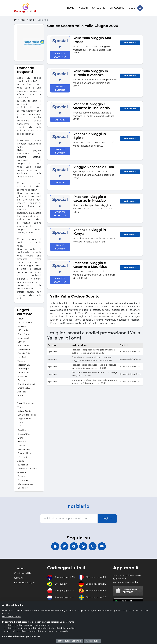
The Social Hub (25, 322)
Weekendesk (24, 349)
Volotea (21, 361)
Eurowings (23, 480)
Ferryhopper (23, 368)
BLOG (132, 8)
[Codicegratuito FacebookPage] (74, 546)
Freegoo (21, 380)
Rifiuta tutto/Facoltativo (70, 641)
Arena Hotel (23, 345)
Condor (21, 342)
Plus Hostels (23, 430)
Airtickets (22, 392)
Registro (107, 518)
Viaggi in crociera (26, 403)
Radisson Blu (24, 365)
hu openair (23, 465)
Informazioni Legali (25, 583)
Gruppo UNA (24, 434)
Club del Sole (24, 353)
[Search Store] (140, 8)
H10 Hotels (23, 330)
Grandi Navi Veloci (26, 384)
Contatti (19, 578)
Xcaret (20, 422)
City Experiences (25, 484)
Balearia (21, 476)
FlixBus (21, 319)
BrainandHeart (25, 453)
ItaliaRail (22, 357)
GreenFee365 (24, 388)
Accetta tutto (93, 641)
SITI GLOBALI (117, 8)
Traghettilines (24, 418)
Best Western (24, 449)
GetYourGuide (24, 411)
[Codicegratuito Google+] (54, 546)
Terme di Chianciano (27, 468)
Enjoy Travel (23, 338)
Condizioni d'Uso (23, 573)
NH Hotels (22, 376)
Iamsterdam (23, 372)
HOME (71, 8)
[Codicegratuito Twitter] (64, 546)
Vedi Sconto (130, 42)
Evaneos (21, 438)
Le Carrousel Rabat (27, 415)
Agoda (21, 461)
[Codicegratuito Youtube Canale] (103, 546)
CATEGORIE (99, 8)
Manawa (22, 326)
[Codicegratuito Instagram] (93, 546)
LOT (19, 399)
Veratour (22, 441)
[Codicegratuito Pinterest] (83, 546)
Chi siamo (20, 569)
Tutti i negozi (27, 20)
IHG (19, 426)
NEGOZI (83, 8)
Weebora (22, 445)
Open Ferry (23, 488)
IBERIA (21, 395)
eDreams (22, 472)
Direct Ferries (24, 334)
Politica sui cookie (11, 617)
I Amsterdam (24, 457)
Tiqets (20, 407)
